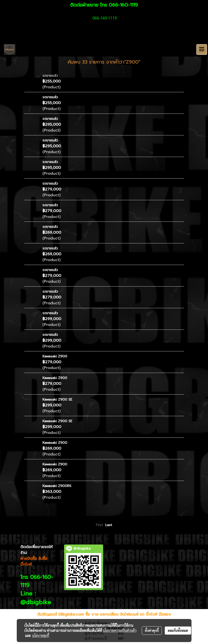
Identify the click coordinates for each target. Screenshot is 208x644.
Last (109, 525)
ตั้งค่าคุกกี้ (152, 630)
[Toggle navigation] (202, 50)
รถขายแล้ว (50, 76)
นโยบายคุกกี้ (41, 636)
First (99, 525)
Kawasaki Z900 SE (57, 400)
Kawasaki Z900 (55, 356)
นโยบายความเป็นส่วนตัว (120, 630)
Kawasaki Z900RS (57, 486)
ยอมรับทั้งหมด (178, 630)
